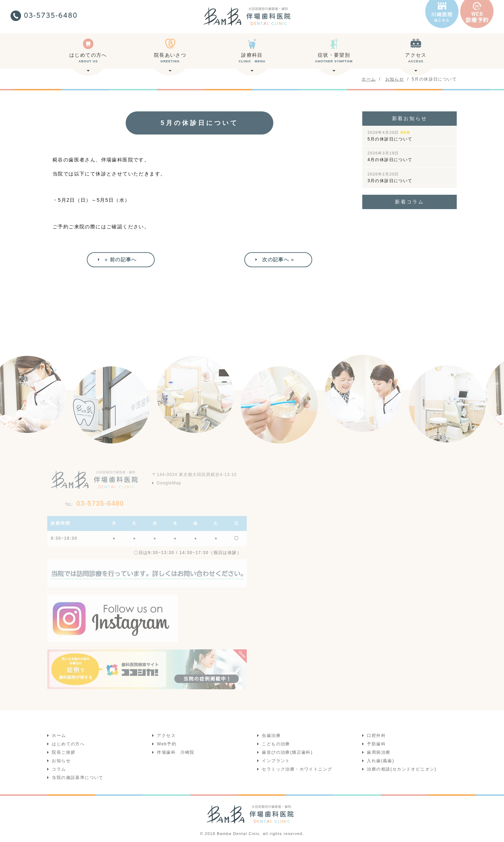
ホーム (58, 735)
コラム (58, 768)
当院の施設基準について (77, 777)
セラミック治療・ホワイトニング (297, 768)
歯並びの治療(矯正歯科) (287, 752)
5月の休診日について (390, 136)
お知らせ (61, 760)
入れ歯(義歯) (380, 760)
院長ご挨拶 (63, 752)
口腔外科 (376, 735)
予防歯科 (376, 743)
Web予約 (166, 743)
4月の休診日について (390, 157)
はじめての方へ (88, 60)
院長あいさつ (170, 60)
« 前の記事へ (121, 259)
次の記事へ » (278, 259)
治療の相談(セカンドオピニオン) (401, 768)
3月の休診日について (390, 178)
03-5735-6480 (94, 502)
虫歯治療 (271, 735)
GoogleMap (169, 482)
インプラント (275, 760)
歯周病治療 (378, 752)
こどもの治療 (275, 743)
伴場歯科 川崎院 (175, 752)
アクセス (416, 60)
